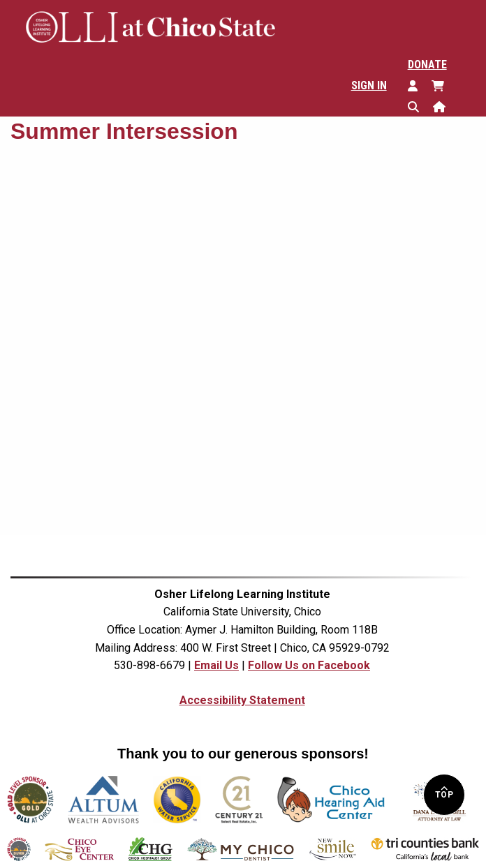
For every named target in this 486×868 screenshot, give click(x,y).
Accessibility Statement (242, 700)
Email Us (216, 665)
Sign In (369, 85)
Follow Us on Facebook (309, 665)
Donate (427, 65)
